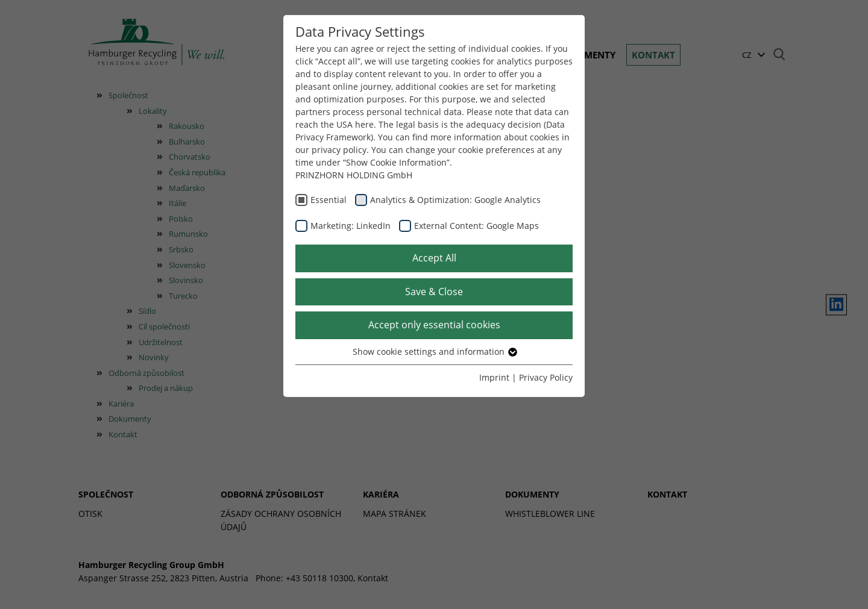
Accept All (434, 258)
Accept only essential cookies (434, 325)
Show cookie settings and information (434, 351)
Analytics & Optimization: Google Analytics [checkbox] (455, 200)
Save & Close (434, 292)
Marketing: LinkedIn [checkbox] (351, 226)
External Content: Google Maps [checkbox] (476, 226)
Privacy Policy (546, 377)
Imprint (494, 377)
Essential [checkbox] (329, 200)
